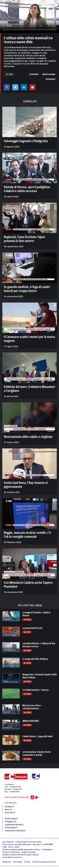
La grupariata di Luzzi (32, 628)
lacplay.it (9, 806)
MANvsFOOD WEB (31, 721)
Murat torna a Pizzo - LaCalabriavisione (32, 707)
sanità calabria (49, 74)
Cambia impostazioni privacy (44, 862)
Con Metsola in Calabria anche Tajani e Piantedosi (28, 584)
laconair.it (10, 812)
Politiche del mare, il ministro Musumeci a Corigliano (29, 389)
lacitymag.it (11, 819)
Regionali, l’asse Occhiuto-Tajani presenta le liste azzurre (24, 239)
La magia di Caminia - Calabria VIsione (36, 614)
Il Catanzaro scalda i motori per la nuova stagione (29, 339)
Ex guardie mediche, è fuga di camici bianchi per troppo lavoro (27, 289)
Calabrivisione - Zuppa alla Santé (38, 736)
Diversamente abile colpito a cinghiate (28, 436)
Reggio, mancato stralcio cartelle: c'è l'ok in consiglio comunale (27, 534)
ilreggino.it (11, 822)
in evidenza (51, 79)
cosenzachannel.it (14, 825)
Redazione (7, 862)
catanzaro (34, 74)
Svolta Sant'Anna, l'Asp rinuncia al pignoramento (26, 484)
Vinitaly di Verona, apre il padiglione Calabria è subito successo (27, 189)
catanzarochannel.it (15, 831)
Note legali (18, 862)
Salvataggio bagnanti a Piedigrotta (26, 141)
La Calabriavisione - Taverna (35, 690)
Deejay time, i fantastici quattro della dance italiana (40, 676)
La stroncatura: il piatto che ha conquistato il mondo (37, 753)
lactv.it (8, 809)
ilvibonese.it (11, 828)
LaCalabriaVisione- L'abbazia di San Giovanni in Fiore (39, 645)
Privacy (27, 862)
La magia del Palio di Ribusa (35, 659)
